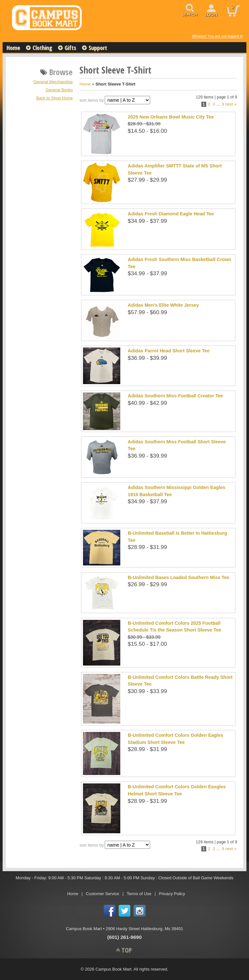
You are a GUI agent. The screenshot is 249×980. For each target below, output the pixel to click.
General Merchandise (53, 82)
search (190, 15)
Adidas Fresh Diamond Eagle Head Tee (171, 214)
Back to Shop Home (55, 98)
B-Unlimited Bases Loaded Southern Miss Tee (178, 577)
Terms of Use (139, 894)
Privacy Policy (172, 894)
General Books (59, 90)
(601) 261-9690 (124, 937)
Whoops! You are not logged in (217, 36)
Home (13, 48)
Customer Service (103, 894)
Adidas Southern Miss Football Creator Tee (175, 396)
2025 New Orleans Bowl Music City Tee (171, 117)
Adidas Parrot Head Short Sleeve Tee (169, 351)
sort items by (92, 100)
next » (231, 104)
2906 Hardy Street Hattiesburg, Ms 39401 (144, 929)
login (211, 15)
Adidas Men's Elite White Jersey (163, 305)
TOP (127, 950)
